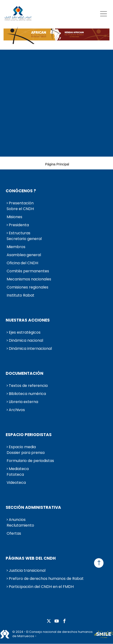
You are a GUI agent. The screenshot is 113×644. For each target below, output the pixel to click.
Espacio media (22, 447)
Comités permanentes (28, 271)
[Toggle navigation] (103, 14)
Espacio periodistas (29, 435)
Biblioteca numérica (27, 394)
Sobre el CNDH (20, 209)
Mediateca (19, 469)
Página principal (57, 164)
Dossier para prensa (26, 453)
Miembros (16, 247)
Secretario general (24, 239)
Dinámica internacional (30, 348)
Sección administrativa (33, 507)
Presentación (21, 203)
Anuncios (17, 520)
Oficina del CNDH (22, 263)
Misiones (14, 217)
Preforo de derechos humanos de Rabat (46, 579)
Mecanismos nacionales (29, 279)
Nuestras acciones (28, 320)
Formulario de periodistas (30, 461)
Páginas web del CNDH (31, 558)
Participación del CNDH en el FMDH (41, 587)
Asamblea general (24, 255)
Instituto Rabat (20, 295)
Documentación (25, 373)
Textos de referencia (28, 386)
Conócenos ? (21, 191)
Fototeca (15, 474)
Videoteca (16, 483)
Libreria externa (23, 402)
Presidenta (19, 225)
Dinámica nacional (26, 340)
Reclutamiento (20, 525)
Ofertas (14, 533)
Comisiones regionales (27, 287)
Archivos (17, 410)
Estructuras (20, 233)
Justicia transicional (27, 570)
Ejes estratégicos (25, 332)
